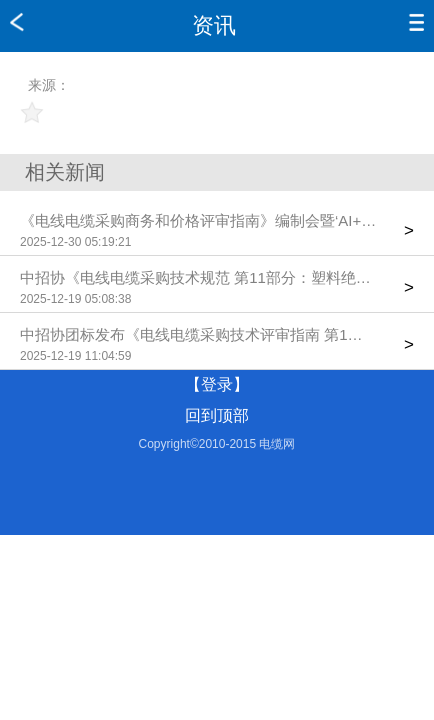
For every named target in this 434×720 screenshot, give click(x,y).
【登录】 (217, 384)
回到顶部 (217, 415)
